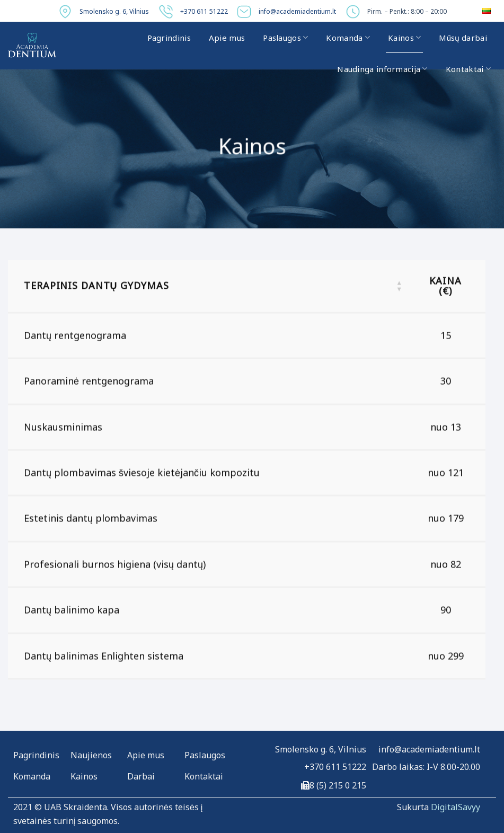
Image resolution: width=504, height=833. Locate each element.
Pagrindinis (169, 38)
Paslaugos (285, 38)
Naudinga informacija (382, 69)
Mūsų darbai (463, 38)
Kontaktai (468, 69)
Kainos (404, 38)
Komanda (348, 38)
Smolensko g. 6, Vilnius (114, 11)
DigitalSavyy (456, 807)
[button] (399, 289)
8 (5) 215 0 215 (338, 785)
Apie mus (227, 38)
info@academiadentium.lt (297, 11)
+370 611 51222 (204, 11)
